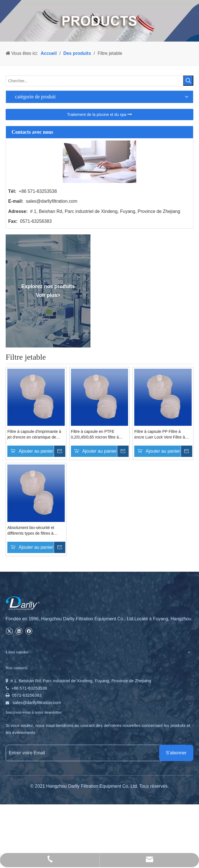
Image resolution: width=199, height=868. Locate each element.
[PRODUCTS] (99, 21)
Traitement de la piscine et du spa (99, 114)
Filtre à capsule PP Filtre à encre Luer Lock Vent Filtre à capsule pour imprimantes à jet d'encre (161, 435)
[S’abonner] (176, 753)
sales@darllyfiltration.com (52, 201)
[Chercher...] (95, 81)
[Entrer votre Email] (88, 753)
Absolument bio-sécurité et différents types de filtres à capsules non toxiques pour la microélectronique (33, 531)
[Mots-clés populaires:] (188, 81)
